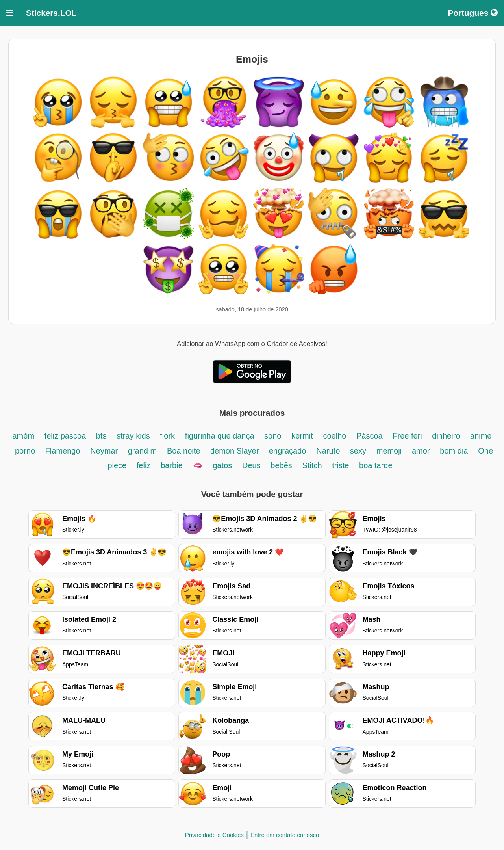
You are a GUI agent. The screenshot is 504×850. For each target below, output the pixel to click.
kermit (302, 436)
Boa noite (185, 451)
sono (273, 436)
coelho (336, 436)
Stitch (313, 465)
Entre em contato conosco (285, 835)
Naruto (329, 451)
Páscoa (371, 436)
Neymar (105, 451)
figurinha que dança (221, 436)
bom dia (454, 451)
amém (24, 436)
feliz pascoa (66, 436)
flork (167, 436)
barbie (172, 465)
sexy (358, 451)
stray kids (134, 436)
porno (26, 451)
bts (101, 436)
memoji (389, 451)
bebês (281, 465)
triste (342, 465)
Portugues (473, 13)
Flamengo (64, 451)
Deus (252, 465)
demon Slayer (236, 451)
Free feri (408, 436)
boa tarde (376, 465)
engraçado (288, 451)
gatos (222, 465)
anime (481, 436)
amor (421, 451)
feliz (144, 465)
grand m (142, 451)
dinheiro (447, 436)
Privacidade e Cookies (214, 835)
